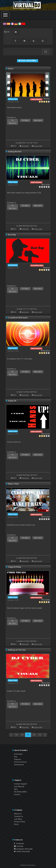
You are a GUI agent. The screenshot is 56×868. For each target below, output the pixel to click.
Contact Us (19, 816)
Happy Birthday (14, 567)
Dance (11, 69)
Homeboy (46, 350)
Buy (16, 757)
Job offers (18, 819)
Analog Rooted (15, 152)
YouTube (19, 846)
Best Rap (12, 235)
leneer (48, 268)
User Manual (19, 787)
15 (16, 735)
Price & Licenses (20, 762)
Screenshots (19, 765)
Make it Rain (13, 484)
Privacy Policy (20, 822)
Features (17, 759)
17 (28, 735)
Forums (17, 794)
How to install (38, 146)
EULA (16, 824)
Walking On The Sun (17, 650)
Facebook (19, 844)
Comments (25, 146)
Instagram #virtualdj (23, 849)
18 (34, 735)
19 (40, 735)
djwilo (48, 99)
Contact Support (21, 784)
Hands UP (12, 401)
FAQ (16, 789)
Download (18, 754)
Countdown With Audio (18, 318)
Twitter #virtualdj (22, 851)
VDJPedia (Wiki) (20, 792)
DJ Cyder (47, 184)
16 (22, 735)
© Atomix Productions (28, 865)
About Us (18, 814)
